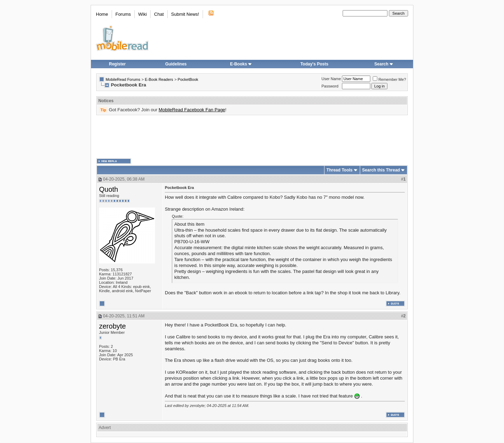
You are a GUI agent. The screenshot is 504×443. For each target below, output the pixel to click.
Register (117, 64)
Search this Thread (381, 170)
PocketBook (188, 79)
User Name (331, 79)
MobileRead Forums (123, 79)
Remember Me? (389, 79)
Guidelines (176, 64)
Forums (123, 14)
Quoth (108, 189)
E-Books (241, 64)
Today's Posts (314, 64)
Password (330, 86)
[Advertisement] (252, 137)
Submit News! (185, 14)
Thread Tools (339, 170)
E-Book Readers (159, 79)
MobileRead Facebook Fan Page (192, 110)
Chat (159, 14)
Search (384, 64)
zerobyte (113, 326)
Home (102, 14)
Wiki (143, 14)
